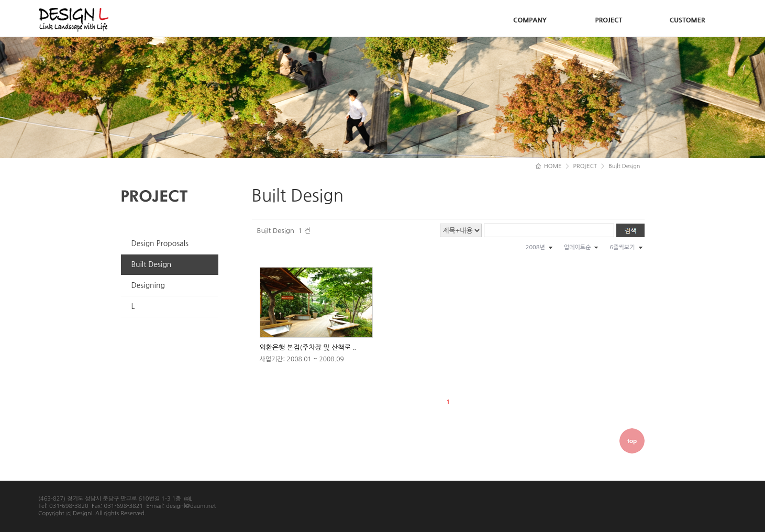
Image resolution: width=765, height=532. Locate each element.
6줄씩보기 (622, 247)
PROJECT (585, 166)
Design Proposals (160, 243)
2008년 (535, 247)
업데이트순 (578, 247)
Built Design (152, 264)
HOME (549, 166)
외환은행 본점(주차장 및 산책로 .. (308, 347)
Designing (148, 285)
